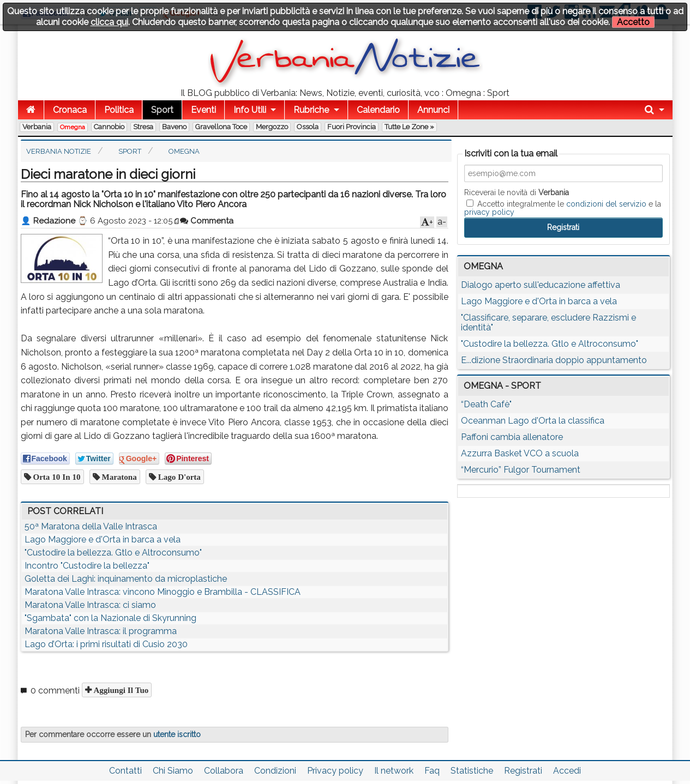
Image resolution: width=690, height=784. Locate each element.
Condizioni (275, 771)
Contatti (125, 771)
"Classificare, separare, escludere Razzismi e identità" (548, 322)
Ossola (308, 127)
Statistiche (472, 771)
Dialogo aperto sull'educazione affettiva (541, 285)
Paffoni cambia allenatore (512, 437)
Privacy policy (335, 771)
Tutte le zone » (409, 127)
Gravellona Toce (221, 127)
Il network (394, 771)
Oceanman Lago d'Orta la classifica (533, 421)
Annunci (433, 110)
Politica (119, 110)
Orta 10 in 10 (56, 477)
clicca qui (109, 22)
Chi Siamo (173, 771)
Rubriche (311, 110)
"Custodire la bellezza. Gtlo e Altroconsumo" (113, 553)
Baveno (174, 127)
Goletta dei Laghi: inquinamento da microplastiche (126, 579)
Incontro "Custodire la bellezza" (87, 566)
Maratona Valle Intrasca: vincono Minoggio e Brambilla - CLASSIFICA (163, 592)
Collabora (224, 771)
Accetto (633, 22)
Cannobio (109, 127)
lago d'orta (178, 477)
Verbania (37, 127)
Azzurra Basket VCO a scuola (520, 453)
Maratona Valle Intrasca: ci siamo (90, 605)
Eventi (203, 110)
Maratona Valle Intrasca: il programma (101, 631)
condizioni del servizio (606, 204)
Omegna (73, 127)
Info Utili (250, 110)
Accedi (567, 771)
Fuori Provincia (352, 127)
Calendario (378, 110)
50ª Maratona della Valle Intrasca (91, 526)
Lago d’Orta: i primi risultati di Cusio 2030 (106, 644)
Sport (162, 110)
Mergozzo (272, 127)
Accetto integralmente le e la (563, 208)
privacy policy (489, 212)
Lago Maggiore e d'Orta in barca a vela (103, 539)
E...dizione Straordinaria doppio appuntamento (554, 360)
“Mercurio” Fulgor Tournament (521, 470)
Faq (432, 771)
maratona (118, 477)
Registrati (523, 771)
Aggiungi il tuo (120, 690)
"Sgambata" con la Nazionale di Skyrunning (110, 618)
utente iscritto (177, 734)
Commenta (207, 221)
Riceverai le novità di (517, 192)
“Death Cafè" (486, 404)
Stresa (143, 127)
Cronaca (70, 110)
